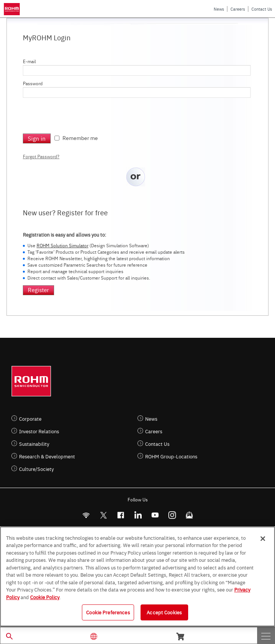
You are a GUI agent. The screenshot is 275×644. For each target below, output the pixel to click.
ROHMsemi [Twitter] (103, 515)
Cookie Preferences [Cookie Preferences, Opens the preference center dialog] (108, 612)
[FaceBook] (121, 515)
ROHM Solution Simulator (62, 245)
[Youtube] (155, 515)
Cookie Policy (45, 597)
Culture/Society (36, 469)
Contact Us (262, 9)
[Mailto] (189, 515)
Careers (238, 9)
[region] (137, 576)
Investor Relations (39, 431)
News (219, 9)
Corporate (30, 419)
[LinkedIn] (138, 515)
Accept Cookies (164, 612)
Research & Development (47, 456)
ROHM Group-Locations (171, 456)
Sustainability (34, 444)
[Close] (263, 539)
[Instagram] (172, 515)
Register (38, 290)
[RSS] (86, 515)
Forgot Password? (41, 156)
